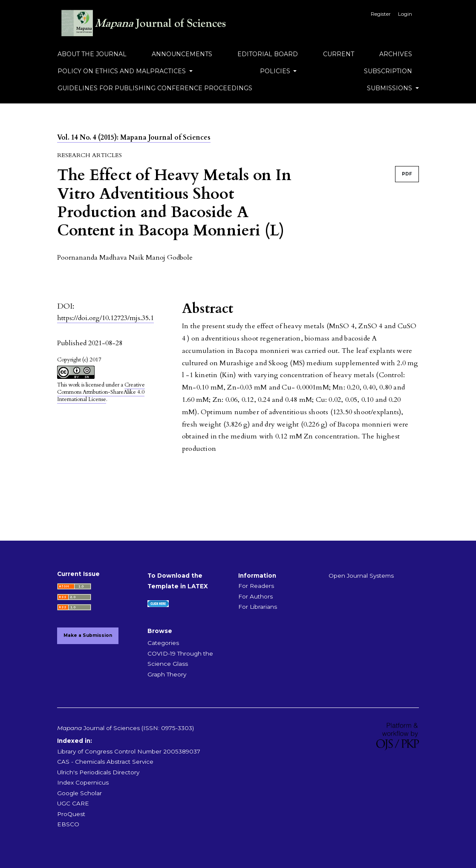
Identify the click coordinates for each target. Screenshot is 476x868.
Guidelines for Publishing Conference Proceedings (155, 88)
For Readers (256, 586)
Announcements (182, 54)
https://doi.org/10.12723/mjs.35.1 (105, 318)
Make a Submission (88, 635)
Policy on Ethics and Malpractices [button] (123, 71)
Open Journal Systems (361, 576)
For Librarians (258, 607)
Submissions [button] (390, 88)
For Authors (255, 596)
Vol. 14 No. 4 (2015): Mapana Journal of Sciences (134, 138)
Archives (396, 54)
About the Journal (92, 54)
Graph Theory (167, 674)
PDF (407, 174)
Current (339, 54)
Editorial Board (268, 54)
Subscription (388, 71)
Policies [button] (276, 71)
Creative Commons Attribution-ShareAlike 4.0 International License (101, 392)
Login (405, 14)
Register (381, 14)
